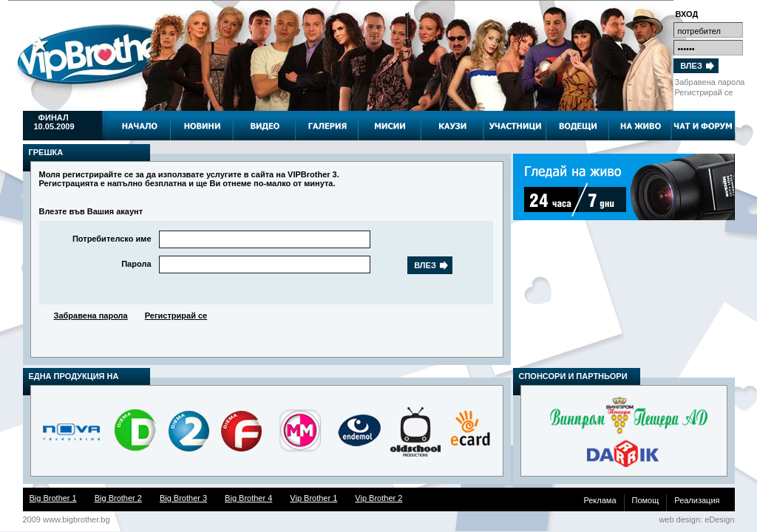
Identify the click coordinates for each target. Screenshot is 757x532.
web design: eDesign (696, 519)
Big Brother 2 (118, 498)
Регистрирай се (704, 92)
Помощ (646, 500)
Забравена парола (710, 82)
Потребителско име (112, 239)
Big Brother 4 (248, 498)
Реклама (600, 500)
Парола (136, 264)
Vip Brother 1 (313, 498)
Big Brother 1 (53, 498)
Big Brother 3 (183, 498)
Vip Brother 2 (378, 498)
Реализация (697, 500)
